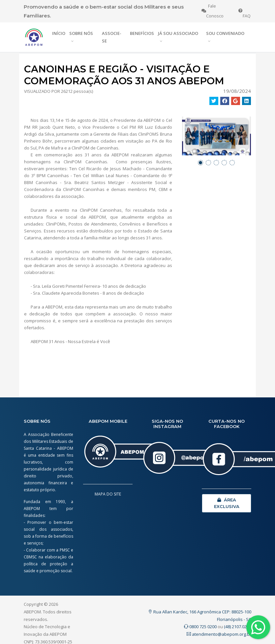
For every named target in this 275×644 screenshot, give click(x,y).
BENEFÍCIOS (142, 33)
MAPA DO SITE (108, 494)
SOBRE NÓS (81, 33)
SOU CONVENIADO (225, 33)
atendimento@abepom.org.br (219, 634)
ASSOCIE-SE (112, 37)
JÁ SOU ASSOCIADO (178, 33)
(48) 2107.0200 (238, 627)
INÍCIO (59, 33)
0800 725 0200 (200, 627)
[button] (200, 163)
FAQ (244, 11)
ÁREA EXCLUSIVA (227, 503)
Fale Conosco (213, 11)
